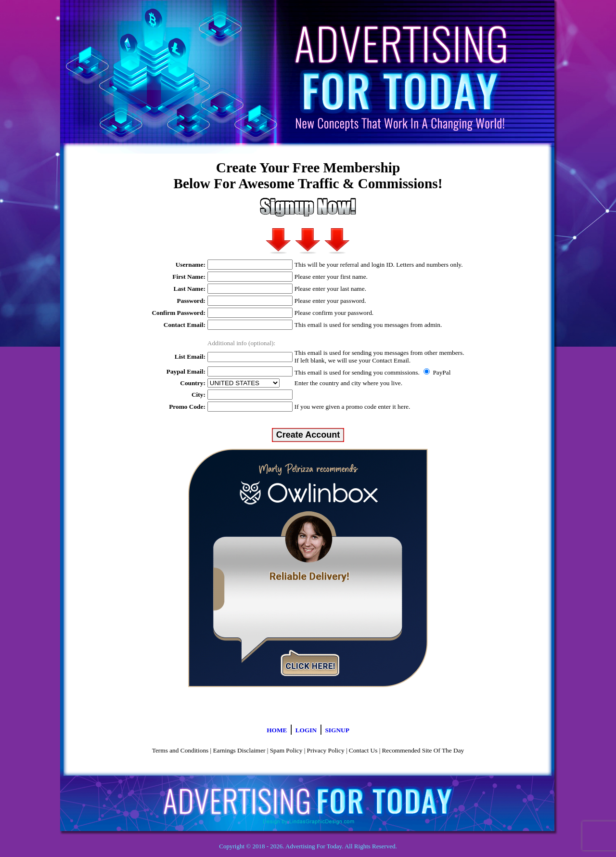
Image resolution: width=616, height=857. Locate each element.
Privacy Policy (326, 750)
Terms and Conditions (180, 750)
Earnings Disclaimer (239, 750)
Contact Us (363, 750)
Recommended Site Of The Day (423, 750)
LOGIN (306, 730)
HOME (277, 730)
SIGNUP (337, 730)
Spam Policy (286, 750)
